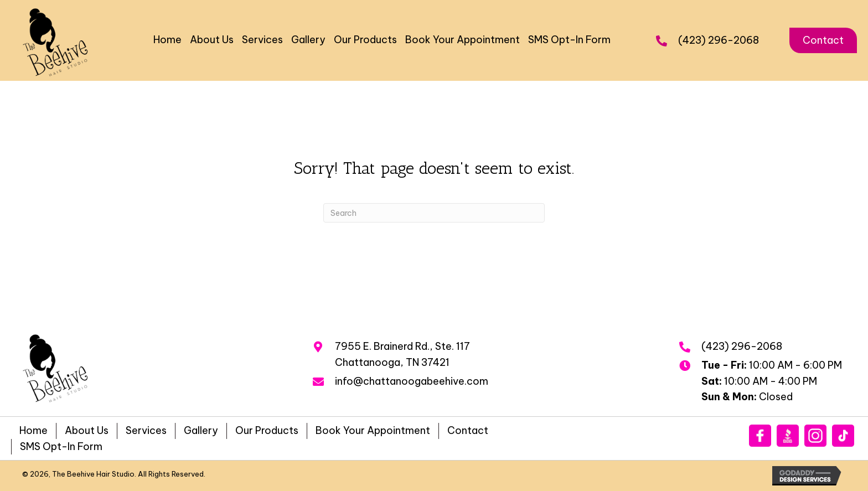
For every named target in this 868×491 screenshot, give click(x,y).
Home (33, 430)
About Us (87, 430)
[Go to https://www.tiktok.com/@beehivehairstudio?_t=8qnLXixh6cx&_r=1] (843, 436)
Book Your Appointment (373, 430)
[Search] (434, 213)
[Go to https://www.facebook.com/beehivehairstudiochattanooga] (760, 436)
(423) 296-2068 (719, 40)
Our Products (267, 430)
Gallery (201, 430)
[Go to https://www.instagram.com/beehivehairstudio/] (815, 436)
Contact (468, 430)
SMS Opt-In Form (61, 446)
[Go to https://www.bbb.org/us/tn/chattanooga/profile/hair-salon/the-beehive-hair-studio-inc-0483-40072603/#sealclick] (788, 436)
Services (146, 430)
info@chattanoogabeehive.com (412, 381)
